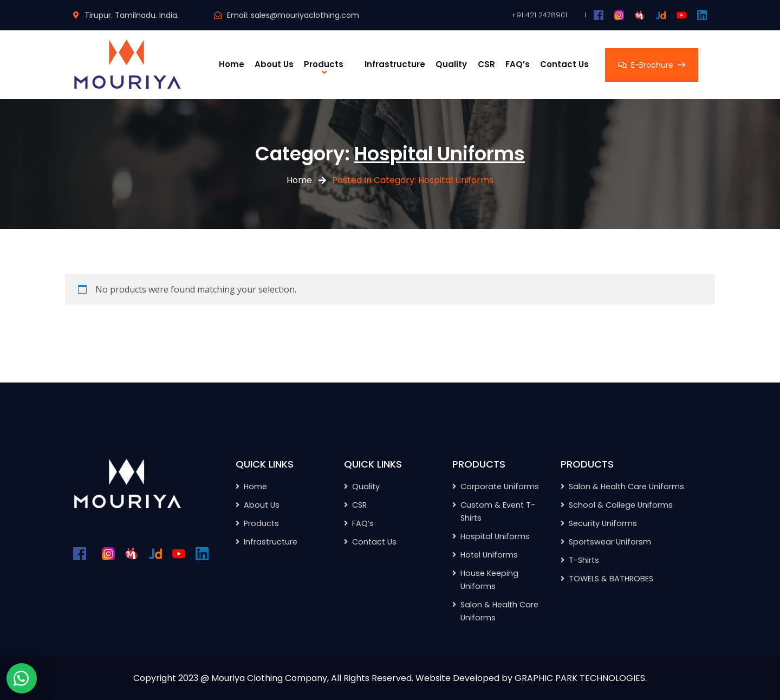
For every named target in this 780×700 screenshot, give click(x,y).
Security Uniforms (603, 523)
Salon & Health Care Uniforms (626, 487)
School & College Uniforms (621, 505)
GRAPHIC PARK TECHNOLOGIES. (581, 678)
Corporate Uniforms (500, 487)
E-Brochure (652, 65)
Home (232, 64)
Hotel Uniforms (489, 555)
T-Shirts (584, 560)
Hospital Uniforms (495, 536)
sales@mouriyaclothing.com (305, 15)
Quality (451, 64)
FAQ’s (518, 64)
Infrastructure (395, 64)
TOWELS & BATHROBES (611, 579)
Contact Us (564, 64)
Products (324, 64)
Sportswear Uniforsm (610, 542)
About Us (274, 64)
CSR (486, 64)
